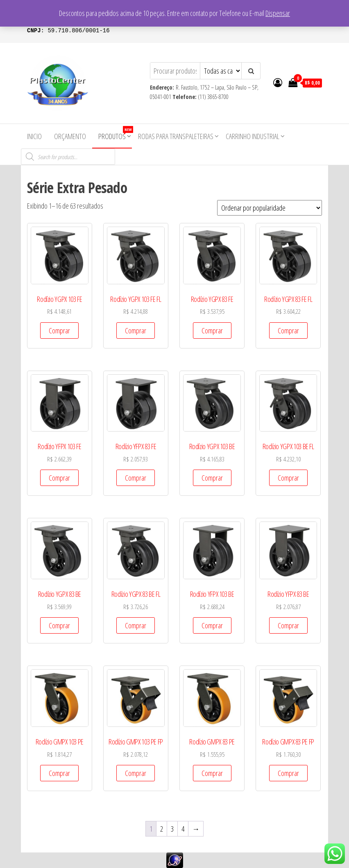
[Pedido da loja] (270, 208)
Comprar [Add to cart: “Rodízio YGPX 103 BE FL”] (288, 478)
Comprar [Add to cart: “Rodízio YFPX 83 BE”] (288, 625)
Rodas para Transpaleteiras (176, 136)
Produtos (115, 134)
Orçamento (70, 136)
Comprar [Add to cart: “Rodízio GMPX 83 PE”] (212, 773)
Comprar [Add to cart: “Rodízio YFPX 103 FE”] (59, 478)
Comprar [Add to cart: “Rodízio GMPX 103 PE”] (59, 773)
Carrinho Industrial (253, 136)
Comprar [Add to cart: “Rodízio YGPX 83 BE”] (59, 625)
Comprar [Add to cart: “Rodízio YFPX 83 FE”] (136, 478)
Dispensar (278, 13)
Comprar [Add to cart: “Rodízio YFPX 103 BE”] (212, 625)
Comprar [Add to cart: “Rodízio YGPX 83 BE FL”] (136, 625)
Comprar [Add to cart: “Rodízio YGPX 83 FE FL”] (288, 331)
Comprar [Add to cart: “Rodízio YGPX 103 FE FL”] (136, 331)
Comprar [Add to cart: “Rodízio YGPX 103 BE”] (212, 478)
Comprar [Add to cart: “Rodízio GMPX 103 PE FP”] (136, 773)
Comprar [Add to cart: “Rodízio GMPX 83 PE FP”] (288, 773)
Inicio (34, 136)
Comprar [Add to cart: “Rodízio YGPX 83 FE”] (212, 331)
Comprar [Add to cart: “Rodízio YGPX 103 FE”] (59, 331)
